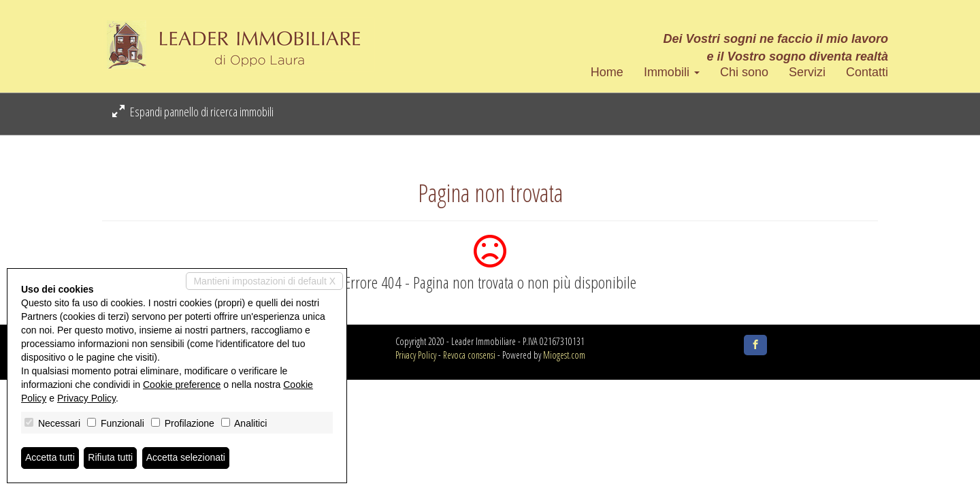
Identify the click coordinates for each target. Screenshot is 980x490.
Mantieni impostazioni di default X (264, 281)
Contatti (867, 72)
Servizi (807, 72)
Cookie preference (182, 385)
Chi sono (744, 72)
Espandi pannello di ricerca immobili (193, 112)
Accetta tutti (50, 458)
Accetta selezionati (186, 458)
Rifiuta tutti (111, 458)
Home (607, 72)
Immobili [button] (672, 72)
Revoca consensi (469, 355)
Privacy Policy (416, 355)
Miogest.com (564, 355)
